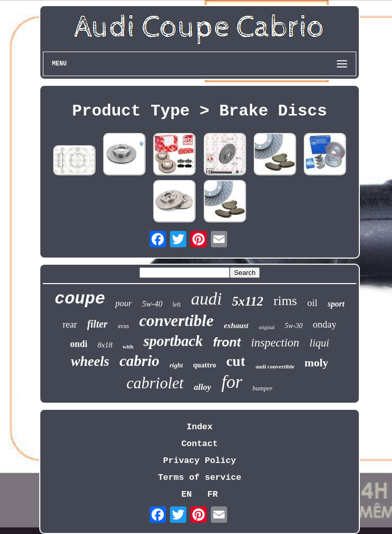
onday (325, 324)
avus (124, 326)
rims (285, 301)
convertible (177, 320)
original (267, 327)
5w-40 (152, 304)
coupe (80, 299)
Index (199, 427)
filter (97, 324)
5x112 (248, 301)
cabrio (139, 361)
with (128, 346)
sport (336, 304)
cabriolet (155, 383)
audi (206, 299)
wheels (90, 361)
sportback (173, 341)
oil (312, 303)
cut (236, 361)
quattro (204, 365)
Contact (199, 444)
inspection (275, 343)
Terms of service (199, 478)
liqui (319, 343)
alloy (203, 387)
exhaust (236, 326)
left (177, 305)
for (232, 382)
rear (70, 324)
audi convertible (275, 366)
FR (212, 494)
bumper (263, 388)
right (176, 365)
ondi (79, 344)
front (227, 342)
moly (316, 363)
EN (186, 494)
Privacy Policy (200, 461)
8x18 (105, 345)
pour (124, 303)
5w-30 (294, 326)
